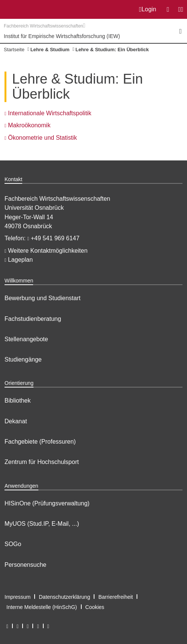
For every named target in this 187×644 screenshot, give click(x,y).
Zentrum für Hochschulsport (42, 462)
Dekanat (16, 421)
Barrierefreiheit (116, 597)
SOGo (13, 544)
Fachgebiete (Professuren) (40, 442)
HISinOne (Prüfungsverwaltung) (47, 503)
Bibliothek (17, 401)
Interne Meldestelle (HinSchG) (42, 607)
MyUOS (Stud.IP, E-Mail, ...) (42, 524)
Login (148, 9)
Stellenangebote (26, 339)
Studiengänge (23, 359)
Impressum (17, 597)
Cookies (95, 607)
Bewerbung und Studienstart (43, 298)
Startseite (14, 50)
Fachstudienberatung (33, 319)
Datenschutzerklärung (64, 597)
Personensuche (25, 565)
